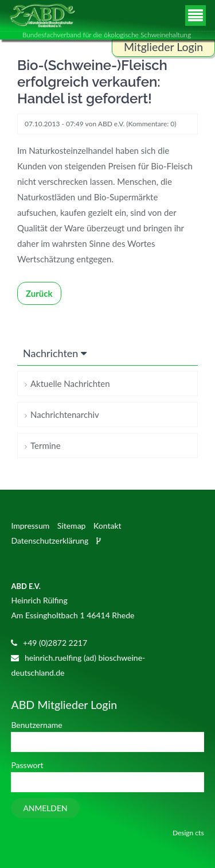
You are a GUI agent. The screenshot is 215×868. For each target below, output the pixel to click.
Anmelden (45, 808)
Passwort (27, 765)
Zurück (39, 293)
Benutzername (36, 725)
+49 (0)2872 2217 (55, 643)
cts (199, 833)
